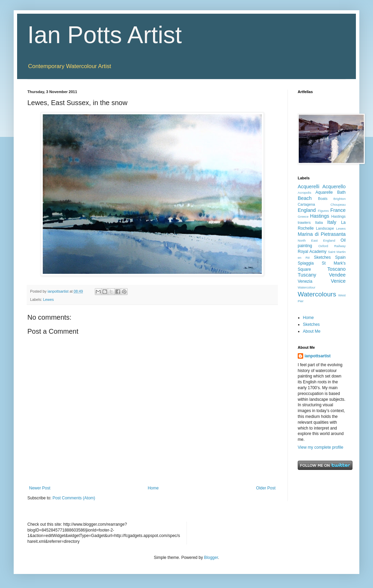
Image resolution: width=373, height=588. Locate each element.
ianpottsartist (318, 356)
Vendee (337, 275)
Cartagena (306, 204)
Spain (340, 257)
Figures (323, 211)
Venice (338, 281)
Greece (303, 216)
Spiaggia (306, 263)
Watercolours (317, 294)
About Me (312, 331)
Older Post (266, 488)
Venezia (305, 281)
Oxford (323, 246)
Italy (332, 222)
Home (153, 488)
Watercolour (306, 287)
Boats (323, 199)
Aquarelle (324, 192)
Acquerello (334, 187)
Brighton (339, 199)
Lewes (48, 299)
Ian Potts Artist (105, 35)
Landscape (325, 228)
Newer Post (40, 488)
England (307, 210)
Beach (305, 198)
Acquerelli (308, 187)
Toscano (336, 269)
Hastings (320, 216)
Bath (341, 192)
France (338, 210)
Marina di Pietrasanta (322, 234)
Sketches (322, 257)
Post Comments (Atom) (74, 498)
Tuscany (307, 275)
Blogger (211, 558)
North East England (317, 240)
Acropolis (304, 193)
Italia (319, 222)
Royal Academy (312, 252)
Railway (340, 246)
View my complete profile (320, 447)
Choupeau (338, 204)
